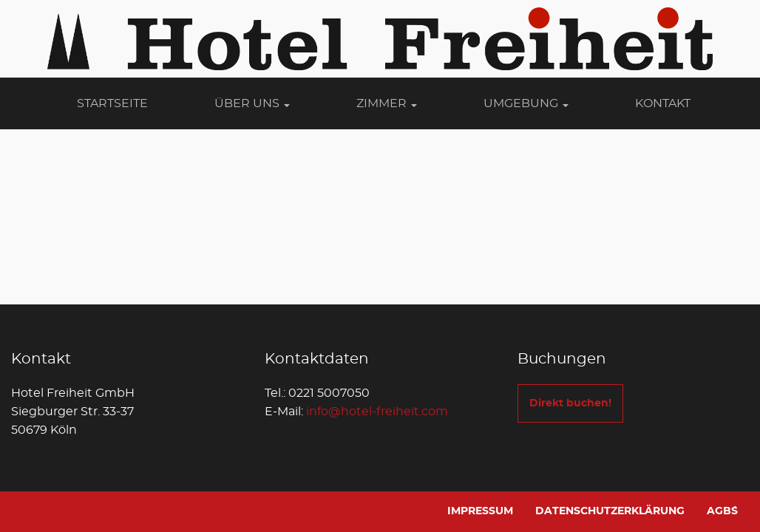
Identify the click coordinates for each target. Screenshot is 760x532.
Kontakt (663, 103)
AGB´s (722, 511)
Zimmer (387, 103)
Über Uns (252, 103)
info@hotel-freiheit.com (377, 412)
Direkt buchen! (570, 403)
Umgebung (526, 103)
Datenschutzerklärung (610, 511)
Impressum (480, 511)
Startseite (112, 103)
